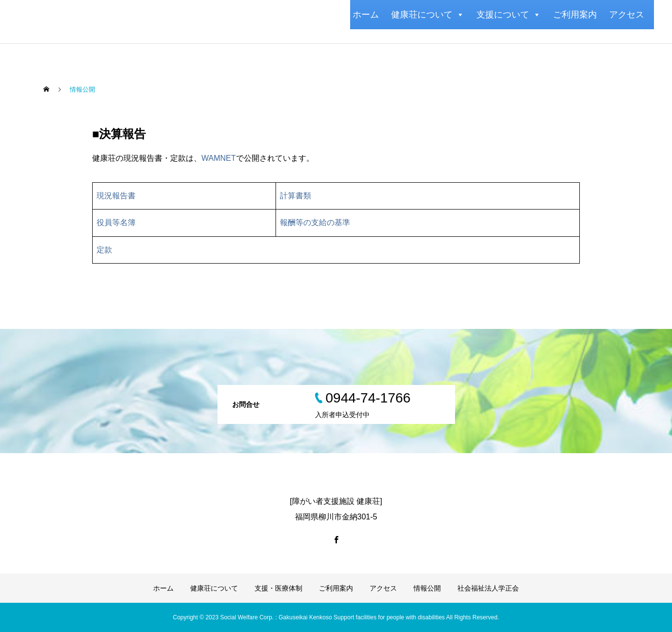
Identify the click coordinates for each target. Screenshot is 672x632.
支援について (509, 15)
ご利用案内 (575, 15)
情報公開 (427, 588)
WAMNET (219, 158)
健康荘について (428, 15)
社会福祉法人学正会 (488, 588)
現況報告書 (116, 196)
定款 (104, 250)
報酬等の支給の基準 (315, 222)
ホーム (366, 15)
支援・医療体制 (278, 588)
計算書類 (296, 196)
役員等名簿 (116, 222)
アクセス (627, 15)
